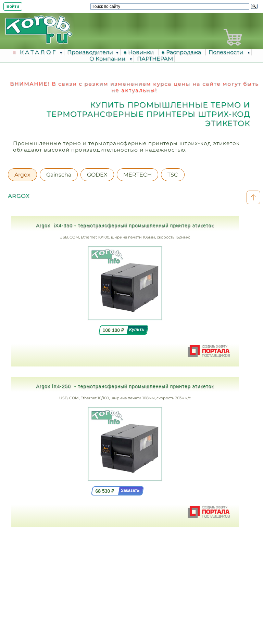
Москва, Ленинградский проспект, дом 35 (89, 559)
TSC (173, 175)
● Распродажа (183, 52)
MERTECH (137, 175)
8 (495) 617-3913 (56, 569)
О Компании (108, 59)
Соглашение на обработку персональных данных (131, 611)
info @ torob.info (52, 595)
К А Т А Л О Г (38, 52)
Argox (22, 175)
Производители (90, 52)
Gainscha (59, 175)
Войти (13, 7)
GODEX (97, 175)
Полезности (227, 52)
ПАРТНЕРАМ (155, 59)
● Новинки (140, 52)
